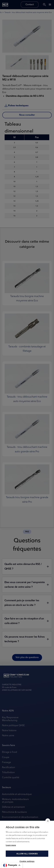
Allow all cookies (27, 854)
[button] (12, 865)
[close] (48, 821)
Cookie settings (27, 861)
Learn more (11, 845)
